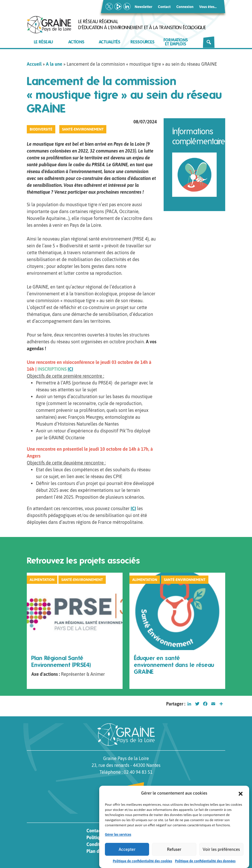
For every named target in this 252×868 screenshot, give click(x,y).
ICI (71, 369)
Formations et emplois (176, 42)
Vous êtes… (208, 7)
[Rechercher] (209, 42)
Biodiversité (41, 129)
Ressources (143, 42)
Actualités (110, 42)
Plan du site (98, 851)
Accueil (34, 64)
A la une (54, 64)
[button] (241, 799)
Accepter (127, 855)
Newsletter (144, 7)
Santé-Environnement (83, 129)
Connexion (185, 7)
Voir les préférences (221, 855)
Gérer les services (118, 840)
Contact (164, 7)
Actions (76, 42)
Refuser (174, 855)
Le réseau (43, 42)
